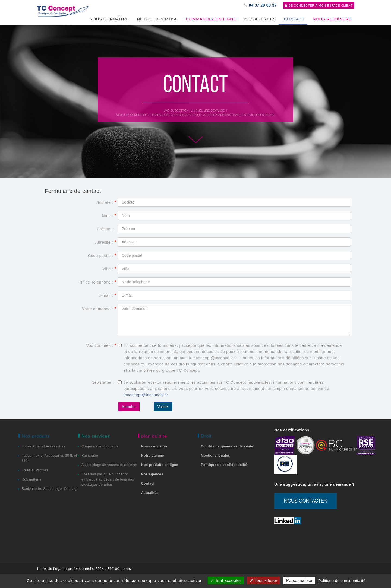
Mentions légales (215, 456)
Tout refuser (264, 581)
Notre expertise (157, 19)
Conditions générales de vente (227, 446)
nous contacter (305, 501)
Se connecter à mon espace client (319, 5)
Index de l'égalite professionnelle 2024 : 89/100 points (84, 569)
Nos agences (260, 19)
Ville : (110, 269)
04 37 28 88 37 (260, 5)
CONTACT (294, 19)
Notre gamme (153, 456)
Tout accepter (226, 581)
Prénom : (105, 229)
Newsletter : (103, 382)
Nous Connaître (109, 19)
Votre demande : (99, 309)
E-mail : (108, 295)
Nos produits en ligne (160, 465)
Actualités (150, 493)
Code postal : (102, 256)
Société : (107, 202)
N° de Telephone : (98, 282)
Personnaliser (299, 581)
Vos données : (102, 345)
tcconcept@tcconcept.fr (146, 395)
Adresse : (106, 242)
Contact (148, 484)
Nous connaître (154, 446)
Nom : (109, 216)
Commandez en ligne (211, 19)
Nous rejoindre (332, 19)
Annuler (129, 407)
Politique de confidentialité (224, 465)
